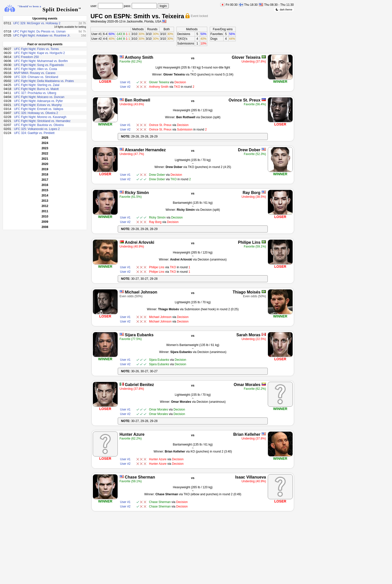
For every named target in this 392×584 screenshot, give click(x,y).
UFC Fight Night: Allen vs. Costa (35, 69)
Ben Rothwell (137, 100)
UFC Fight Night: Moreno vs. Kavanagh (40, 117)
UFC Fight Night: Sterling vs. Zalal (37, 85)
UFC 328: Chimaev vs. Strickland (36, 77)
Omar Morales (247, 385)
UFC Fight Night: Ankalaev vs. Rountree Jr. (42, 35)
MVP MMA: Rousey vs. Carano (35, 73)
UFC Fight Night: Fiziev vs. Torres (36, 49)
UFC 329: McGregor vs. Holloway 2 (37, 23)
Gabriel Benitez (139, 385)
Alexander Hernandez (145, 150)
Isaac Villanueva (251, 477)
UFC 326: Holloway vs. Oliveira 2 (36, 113)
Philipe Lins (249, 242)
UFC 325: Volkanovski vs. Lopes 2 (37, 129)
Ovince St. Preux (244, 100)
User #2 (96, 39)
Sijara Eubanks (139, 335)
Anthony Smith (139, 57)
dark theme (284, 9)
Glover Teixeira (246, 57)
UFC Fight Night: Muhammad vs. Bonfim (41, 61)
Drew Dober (249, 150)
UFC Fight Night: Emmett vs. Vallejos (39, 109)
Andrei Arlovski (139, 242)
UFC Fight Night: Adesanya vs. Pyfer (38, 101)
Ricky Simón (137, 193)
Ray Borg (251, 193)
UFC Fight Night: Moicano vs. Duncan (39, 97)
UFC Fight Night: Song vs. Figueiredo (39, 65)
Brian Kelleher (247, 434)
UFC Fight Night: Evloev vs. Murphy (38, 105)
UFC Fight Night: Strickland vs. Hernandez (42, 121)
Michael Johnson (141, 292)
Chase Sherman (140, 477)
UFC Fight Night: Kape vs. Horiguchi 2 (39, 53)
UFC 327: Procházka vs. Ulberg (35, 93)
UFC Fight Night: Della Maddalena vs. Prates (44, 81)
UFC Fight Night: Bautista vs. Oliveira (39, 125)
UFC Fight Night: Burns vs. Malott (36, 89)
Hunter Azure (132, 434)
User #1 (96, 34)
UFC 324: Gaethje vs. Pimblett (34, 133)
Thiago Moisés (246, 292)
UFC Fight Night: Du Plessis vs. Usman (39, 31)
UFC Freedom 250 (26, 57)
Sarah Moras (248, 335)
